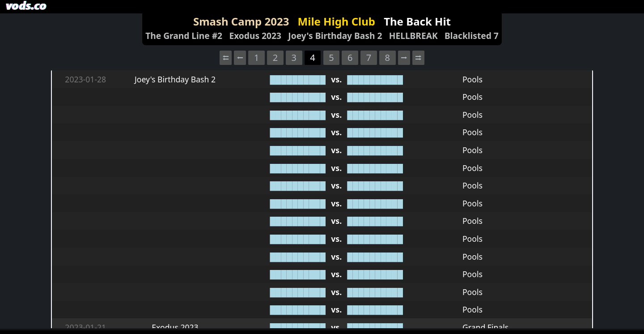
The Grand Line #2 (184, 36)
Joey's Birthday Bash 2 (335, 36)
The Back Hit (417, 21)
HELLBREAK (413, 36)
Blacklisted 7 (472, 36)
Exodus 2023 (255, 36)
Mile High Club (337, 21)
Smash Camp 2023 (241, 21)
